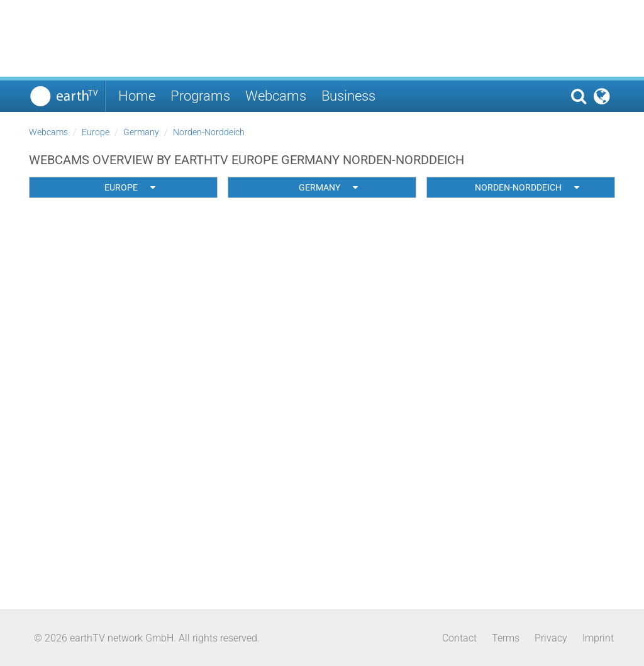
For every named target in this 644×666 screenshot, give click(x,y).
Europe (96, 132)
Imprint (598, 638)
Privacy (551, 638)
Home (137, 96)
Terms (506, 638)
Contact (459, 638)
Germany (141, 132)
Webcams (276, 96)
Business (348, 96)
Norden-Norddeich (209, 132)
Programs (200, 96)
